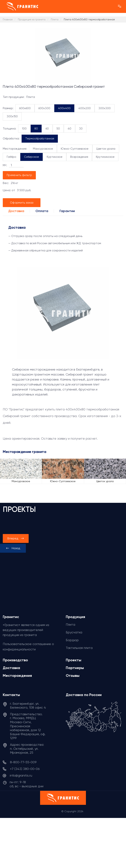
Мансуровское (43, 149)
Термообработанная (40, 139)
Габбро (11, 157)
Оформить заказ (22, 203)
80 (36, 129)
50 (58, 129)
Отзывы (73, 676)
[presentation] (13, 548)
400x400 (64, 108)
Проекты (74, 660)
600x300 (44, 108)
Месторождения (17, 676)
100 (24, 129)
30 (81, 129)
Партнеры (75, 668)
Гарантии (67, 211)
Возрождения (79, 157)
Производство (15, 660)
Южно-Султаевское (75, 149)
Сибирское (31, 157)
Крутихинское (105, 157)
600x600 (25, 108)
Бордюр (72, 640)
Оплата (42, 211)
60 (47, 129)
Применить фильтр (19, 175)
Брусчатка (74, 632)
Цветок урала (106, 149)
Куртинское (55, 157)
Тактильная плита (79, 648)
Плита (70, 624)
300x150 (12, 116)
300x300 (105, 108)
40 (69, 129)
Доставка (16, 211)
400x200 (85, 108)
